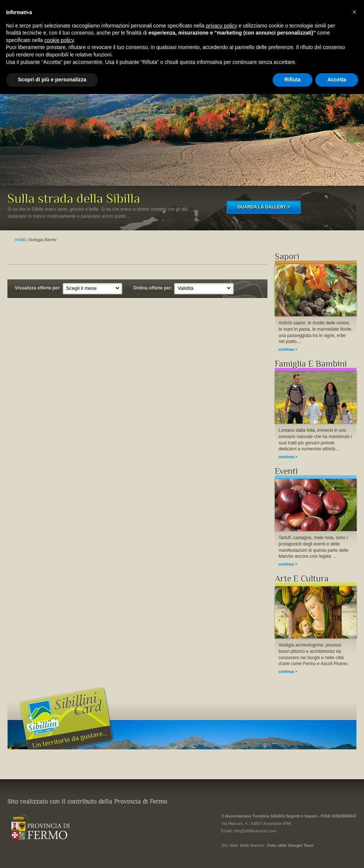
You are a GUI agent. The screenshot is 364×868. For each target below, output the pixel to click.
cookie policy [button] (59, 40)
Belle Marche (252, 845)
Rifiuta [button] (293, 80)
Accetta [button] (337, 80)
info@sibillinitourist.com (255, 831)
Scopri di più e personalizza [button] (52, 80)
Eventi (286, 471)
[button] (354, 12)
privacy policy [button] (222, 26)
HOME (20, 240)
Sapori (287, 257)
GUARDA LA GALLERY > (264, 207)
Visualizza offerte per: (38, 288)
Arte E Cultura (302, 579)
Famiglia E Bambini (311, 364)
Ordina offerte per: (153, 288)
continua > (288, 349)
